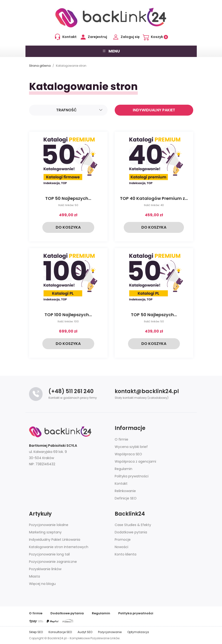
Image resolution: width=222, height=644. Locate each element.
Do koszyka (68, 227)
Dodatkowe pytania (131, 532)
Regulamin (123, 469)
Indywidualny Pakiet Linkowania (55, 540)
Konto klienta (126, 554)
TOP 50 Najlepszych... (68, 198)
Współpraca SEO (128, 454)
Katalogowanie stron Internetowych (59, 547)
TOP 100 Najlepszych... (68, 315)
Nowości (121, 547)
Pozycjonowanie (110, 632)
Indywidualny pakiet (154, 110)
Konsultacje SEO (60, 632)
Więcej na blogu (42, 584)
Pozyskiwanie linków (45, 569)
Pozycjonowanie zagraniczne (53, 562)
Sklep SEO (36, 632)
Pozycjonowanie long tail (49, 554)
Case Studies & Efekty (133, 525)
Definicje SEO (126, 498)
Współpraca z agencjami (135, 461)
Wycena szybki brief (131, 447)
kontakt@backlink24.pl (147, 391)
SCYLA (72, 446)
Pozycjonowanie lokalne (49, 525)
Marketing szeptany (45, 532)
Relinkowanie (125, 491)
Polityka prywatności (132, 476)
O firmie (121, 439)
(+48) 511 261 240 (71, 391)
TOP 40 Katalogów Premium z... (154, 198)
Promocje (123, 540)
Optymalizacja (138, 632)
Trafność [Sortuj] (79, 110)
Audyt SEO (85, 632)
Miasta (35, 576)
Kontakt (121, 484)
